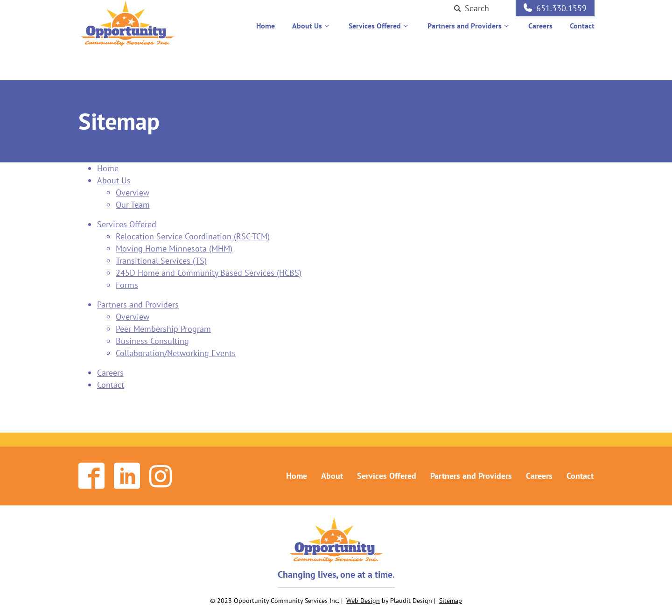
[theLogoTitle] (128, 28)
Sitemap (451, 601)
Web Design (363, 601)
